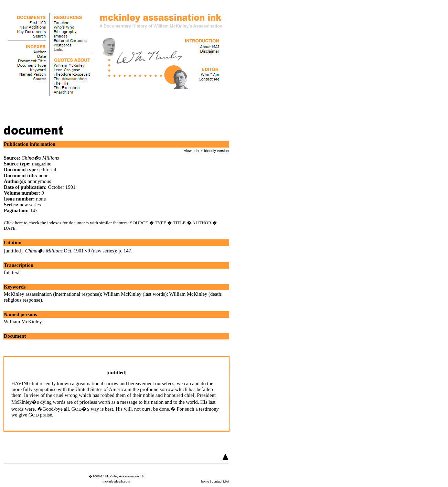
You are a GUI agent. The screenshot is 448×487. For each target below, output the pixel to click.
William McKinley (23, 322)
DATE (10, 228)
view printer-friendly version (206, 151)
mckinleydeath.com (116, 481)
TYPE (161, 223)
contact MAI (220, 481)
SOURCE (139, 223)
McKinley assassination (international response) (52, 294)
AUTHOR (202, 223)
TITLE (179, 223)
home (205, 481)
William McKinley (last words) (135, 294)
